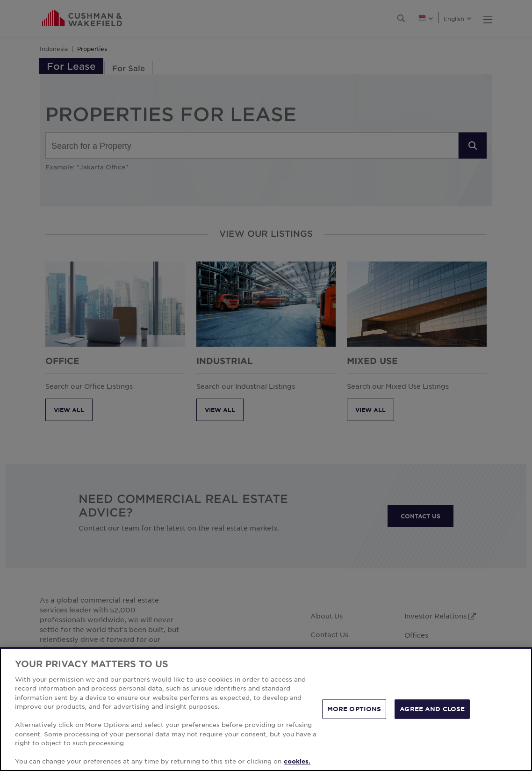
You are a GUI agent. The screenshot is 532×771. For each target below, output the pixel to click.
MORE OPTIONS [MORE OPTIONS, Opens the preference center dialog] (354, 709)
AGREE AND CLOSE (432, 709)
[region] (266, 709)
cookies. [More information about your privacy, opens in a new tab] (297, 761)
